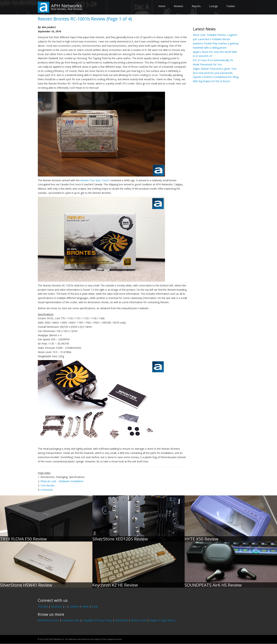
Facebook (57, 606)
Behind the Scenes (48, 620)
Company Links (71, 620)
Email (95, 606)
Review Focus (139, 620)
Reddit (85, 606)
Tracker (231, 6)
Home (162, 6)
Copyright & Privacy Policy (97, 620)
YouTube (43, 606)
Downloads (121, 620)
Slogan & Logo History (162, 620)
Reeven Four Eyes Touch (95, 180)
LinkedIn (74, 606)
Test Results (48, 485)
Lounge (213, 6)
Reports (196, 6)
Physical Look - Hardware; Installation (62, 481)
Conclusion (47, 490)
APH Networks (66, 6)
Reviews (179, 6)
